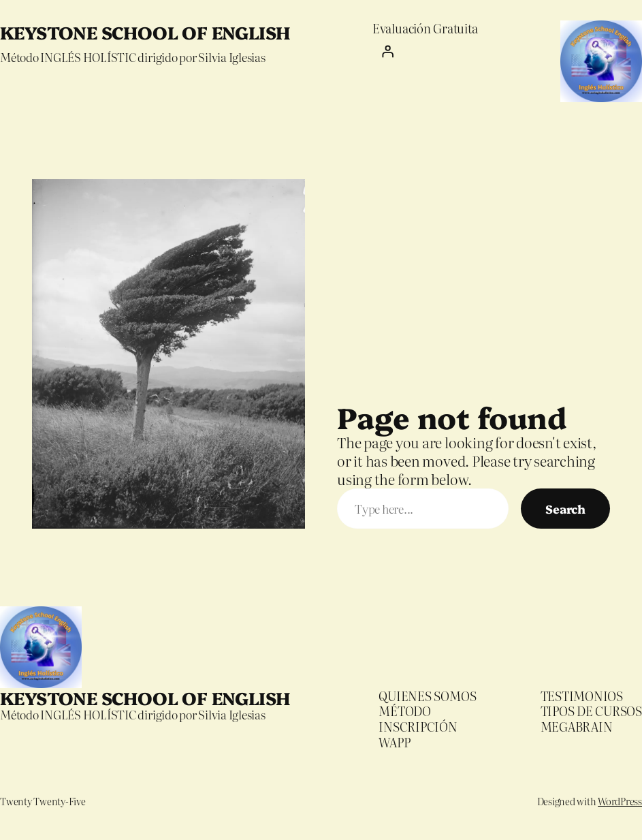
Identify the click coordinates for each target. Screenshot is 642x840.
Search (565, 509)
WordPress (620, 801)
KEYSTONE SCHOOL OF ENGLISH (145, 32)
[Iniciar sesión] (425, 51)
